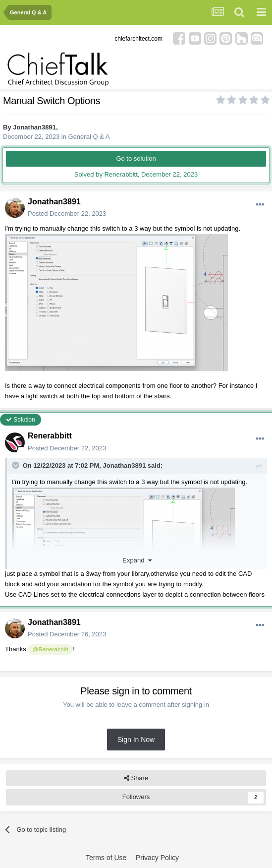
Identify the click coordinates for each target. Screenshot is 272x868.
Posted (67, 214)
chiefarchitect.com (138, 39)
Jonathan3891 (34, 127)
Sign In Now (136, 740)
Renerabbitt (50, 436)
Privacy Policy (157, 858)
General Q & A (89, 137)
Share (136, 778)
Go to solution (136, 158)
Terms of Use (106, 858)
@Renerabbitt (51, 649)
